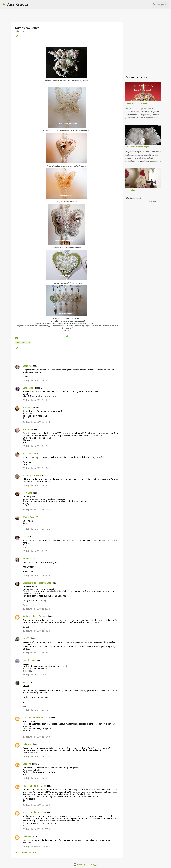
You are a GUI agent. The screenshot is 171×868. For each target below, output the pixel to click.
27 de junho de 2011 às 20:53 (36, 756)
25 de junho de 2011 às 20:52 (36, 551)
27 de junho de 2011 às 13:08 (36, 737)
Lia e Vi (26, 638)
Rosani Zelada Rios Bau (34, 786)
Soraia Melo (28, 407)
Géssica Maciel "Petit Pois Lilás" (37, 583)
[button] (17, 36)
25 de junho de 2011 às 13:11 (36, 446)
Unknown (27, 744)
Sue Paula (27, 429)
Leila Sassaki (29, 388)
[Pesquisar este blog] (156, 4)
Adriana (26, 559)
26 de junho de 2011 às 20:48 (36, 675)
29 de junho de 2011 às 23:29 (36, 829)
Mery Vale (27, 493)
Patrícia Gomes (30, 454)
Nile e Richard (29, 660)
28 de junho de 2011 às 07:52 (36, 778)
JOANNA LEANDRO (32, 475)
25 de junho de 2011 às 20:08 (36, 529)
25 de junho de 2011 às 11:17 (36, 380)
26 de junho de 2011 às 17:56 (36, 653)
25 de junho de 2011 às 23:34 (36, 609)
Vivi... (25, 682)
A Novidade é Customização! (138, 147)
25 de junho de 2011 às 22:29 (36, 575)
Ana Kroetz (18, 4)
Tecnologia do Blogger (86, 864)
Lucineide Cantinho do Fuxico (36, 718)
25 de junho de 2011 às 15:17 (36, 485)
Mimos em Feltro (23, 342)
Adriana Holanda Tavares (35, 616)
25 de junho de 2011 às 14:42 (36, 468)
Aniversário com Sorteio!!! (136, 104)
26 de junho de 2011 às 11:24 (36, 631)
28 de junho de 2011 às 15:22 (36, 805)
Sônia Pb (27, 366)
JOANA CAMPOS (30, 517)
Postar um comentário (25, 853)
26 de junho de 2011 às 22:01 (36, 710)
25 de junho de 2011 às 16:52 (36, 510)
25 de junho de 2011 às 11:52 (36, 400)
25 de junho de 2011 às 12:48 (36, 422)
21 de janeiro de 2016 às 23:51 (37, 846)
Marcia (26, 537)
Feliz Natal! (130, 190)
